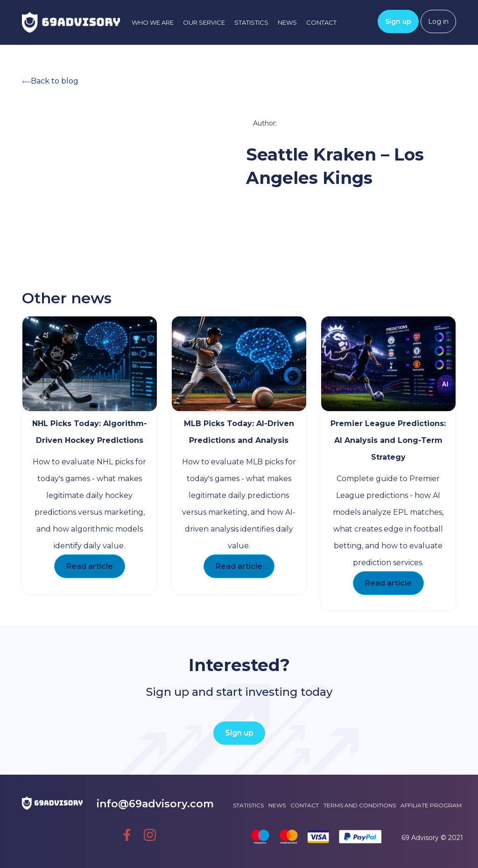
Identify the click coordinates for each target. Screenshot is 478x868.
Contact (321, 22)
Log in (438, 21)
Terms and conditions (360, 805)
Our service (204, 22)
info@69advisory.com (146, 804)
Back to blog (50, 81)
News (287, 22)
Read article (90, 566)
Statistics (251, 22)
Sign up (398, 21)
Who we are (153, 22)
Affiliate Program (431, 805)
